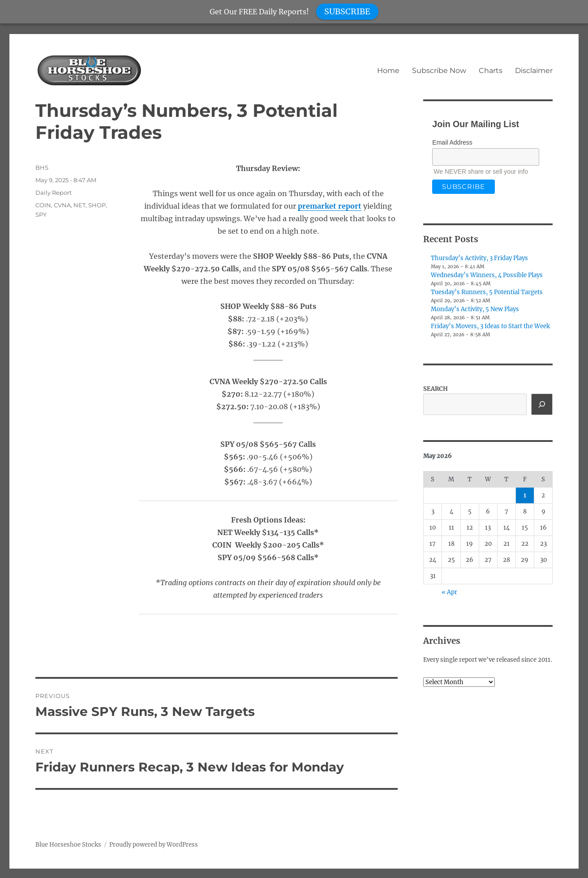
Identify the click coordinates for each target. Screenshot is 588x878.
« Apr (449, 592)
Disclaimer (534, 71)
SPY (41, 214)
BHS (42, 167)
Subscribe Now (439, 71)
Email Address (452, 142)
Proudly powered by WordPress (154, 845)
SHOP (97, 205)
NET (79, 205)
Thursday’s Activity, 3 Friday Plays (479, 258)
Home (388, 71)
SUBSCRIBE (347, 11)
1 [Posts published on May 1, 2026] (525, 495)
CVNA (62, 205)
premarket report (330, 206)
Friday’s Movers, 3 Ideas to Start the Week (490, 326)
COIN (43, 205)
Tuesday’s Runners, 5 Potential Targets (487, 292)
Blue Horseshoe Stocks (68, 845)
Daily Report (54, 193)
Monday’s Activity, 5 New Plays (475, 309)
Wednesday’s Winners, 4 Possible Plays (487, 275)
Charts (491, 71)
